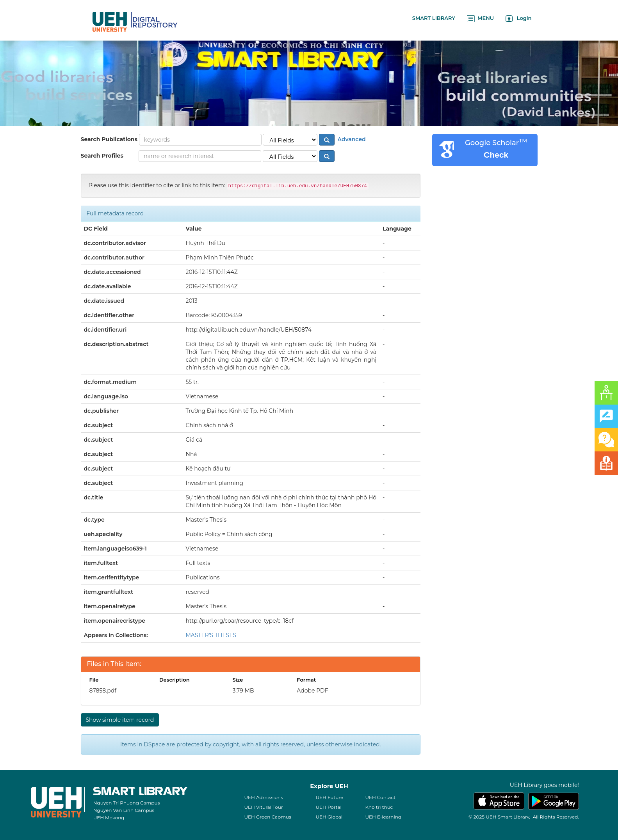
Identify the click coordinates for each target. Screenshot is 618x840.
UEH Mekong (109, 818)
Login (519, 19)
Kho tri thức (379, 807)
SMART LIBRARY (434, 18)
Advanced (351, 139)
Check (496, 155)
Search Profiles (102, 156)
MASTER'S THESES (211, 635)
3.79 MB (243, 691)
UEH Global (329, 817)
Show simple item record (120, 720)
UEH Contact (380, 797)
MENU (480, 19)
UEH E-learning (383, 817)
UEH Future (329, 797)
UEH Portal (328, 807)
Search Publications (109, 139)
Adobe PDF (312, 691)
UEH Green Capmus (267, 817)
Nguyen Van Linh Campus (124, 810)
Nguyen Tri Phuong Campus (127, 803)
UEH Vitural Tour (263, 807)
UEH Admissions (264, 797)
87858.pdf (103, 691)
